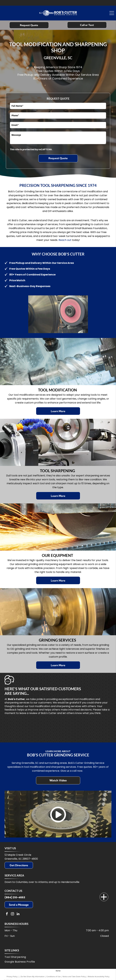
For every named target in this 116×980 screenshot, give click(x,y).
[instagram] (12, 914)
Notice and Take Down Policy (74, 976)
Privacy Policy (12, 976)
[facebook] (7, 914)
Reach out (65, 240)
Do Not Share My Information (33, 976)
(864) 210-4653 (15, 897)
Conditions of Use (54, 976)
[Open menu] (112, 13)
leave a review (28, 713)
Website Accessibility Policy (98, 976)
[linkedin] (18, 914)
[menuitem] (57, 957)
